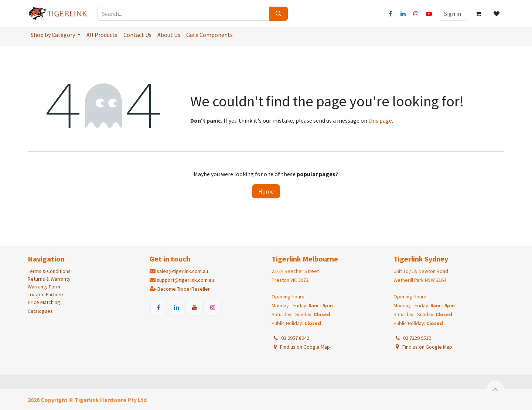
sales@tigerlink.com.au (182, 271)
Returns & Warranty (49, 279)
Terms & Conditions (49, 271)
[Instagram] (416, 14)
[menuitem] (56, 35)
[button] (495, 389)
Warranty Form (44, 287)
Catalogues (40, 311)
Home (266, 191)
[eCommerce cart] (478, 14)
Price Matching (44, 302)
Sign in (453, 14)
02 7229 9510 (413, 338)
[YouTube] (429, 14)
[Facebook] (390, 14)
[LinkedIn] (403, 14)
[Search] (279, 14)
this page (380, 120)
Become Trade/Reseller (184, 289)
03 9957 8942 (291, 338)
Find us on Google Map (301, 347)
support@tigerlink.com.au (185, 280)
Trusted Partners (46, 294)
